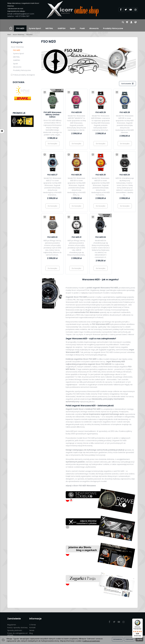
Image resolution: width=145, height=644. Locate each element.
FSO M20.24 (125, 169)
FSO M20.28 (125, 106)
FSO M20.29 (101, 106)
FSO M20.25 (101, 169)
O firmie (33, 618)
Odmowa (129, 639)
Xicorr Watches (17, 41)
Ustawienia (118, 639)
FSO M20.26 (76, 169)
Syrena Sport (35, 22)
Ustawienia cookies (15, 634)
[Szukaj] (123, 22)
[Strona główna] (72, 10)
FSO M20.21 (77, 231)
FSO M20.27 (52, 169)
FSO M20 (20, 22)
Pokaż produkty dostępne (23, 69)
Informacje (35, 613)
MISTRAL (49, 22)
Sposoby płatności (15, 624)
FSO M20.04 (101, 231)
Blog (31, 627)
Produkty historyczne (22, 64)
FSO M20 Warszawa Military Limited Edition (52, 109)
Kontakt (32, 621)
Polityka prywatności (16, 632)
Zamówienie (14, 613)
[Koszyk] (127, 22)
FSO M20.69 (77, 106)
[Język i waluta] (135, 22)
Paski (82, 22)
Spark (73, 22)
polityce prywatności (92, 641)
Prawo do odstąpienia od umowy (17, 628)
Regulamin (12, 618)
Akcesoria (94, 22)
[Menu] (141, 620)
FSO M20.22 (52, 231)
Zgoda (139, 639)
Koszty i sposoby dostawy (18, 621)
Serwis (32, 624)
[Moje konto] (131, 22)
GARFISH (62, 22)
